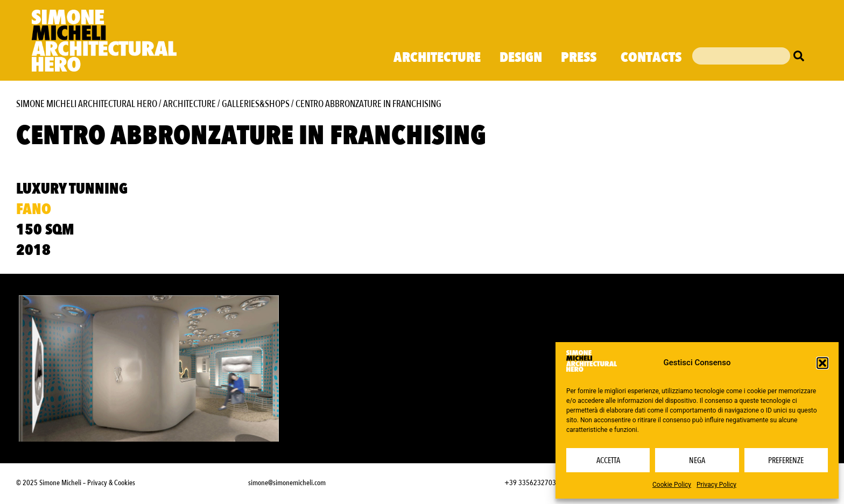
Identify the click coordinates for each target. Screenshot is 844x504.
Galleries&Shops (256, 104)
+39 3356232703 (530, 483)
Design (521, 58)
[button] (822, 363)
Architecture (437, 58)
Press (581, 58)
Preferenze (786, 460)
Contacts (651, 58)
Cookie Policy (672, 485)
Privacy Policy (716, 485)
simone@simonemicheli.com (287, 483)
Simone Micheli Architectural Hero (87, 104)
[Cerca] (801, 56)
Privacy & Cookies (111, 483)
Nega (697, 460)
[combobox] (741, 56)
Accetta (608, 460)
